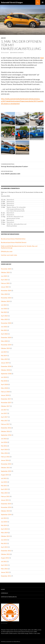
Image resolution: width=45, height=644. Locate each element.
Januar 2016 (5, 460)
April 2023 (4, 316)
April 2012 (4, 565)
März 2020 (4, 341)
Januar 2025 (5, 287)
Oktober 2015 (5, 468)
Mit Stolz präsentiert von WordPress (10, 642)
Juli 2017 (4, 410)
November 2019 (6, 345)
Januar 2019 (5, 363)
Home (3, 589)
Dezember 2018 (6, 366)
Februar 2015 (5, 496)
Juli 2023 (4, 305)
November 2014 (6, 507)
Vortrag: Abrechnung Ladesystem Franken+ (22, 165)
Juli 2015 (4, 478)
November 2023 (6, 298)
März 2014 (4, 533)
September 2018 (6, 374)
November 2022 (6, 323)
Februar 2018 (5, 392)
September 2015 (6, 471)
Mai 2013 (4, 543)
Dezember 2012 (6, 551)
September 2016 (6, 435)
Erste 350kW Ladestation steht (22, 172)
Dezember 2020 (6, 337)
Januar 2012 (5, 572)
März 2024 (4, 294)
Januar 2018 (5, 395)
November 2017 (6, 402)
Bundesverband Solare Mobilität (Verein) (14, 242)
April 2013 (4, 547)
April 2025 (4, 280)
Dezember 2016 (6, 428)
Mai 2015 (4, 486)
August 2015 (5, 475)
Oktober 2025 (5, 272)
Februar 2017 (5, 424)
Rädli (42, 58)
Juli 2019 (4, 352)
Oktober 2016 (5, 431)
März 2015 (4, 493)
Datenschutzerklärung (9, 597)
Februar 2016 (5, 457)
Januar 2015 (5, 500)
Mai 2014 (4, 525)
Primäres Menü (43, 2)
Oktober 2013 (5, 536)
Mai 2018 (4, 381)
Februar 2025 (5, 283)
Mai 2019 (4, 356)
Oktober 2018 (5, 370)
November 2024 (6, 290)
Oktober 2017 (5, 406)
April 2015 (4, 489)
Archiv (3, 38)
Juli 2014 (4, 518)
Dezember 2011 (6, 576)
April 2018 (4, 384)
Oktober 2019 (5, 348)
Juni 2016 (4, 442)
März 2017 (4, 421)
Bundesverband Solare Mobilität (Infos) (13, 239)
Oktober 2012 (5, 554)
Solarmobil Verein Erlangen (12, 2)
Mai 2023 (4, 312)
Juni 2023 (4, 309)
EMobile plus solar (7, 251)
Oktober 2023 (5, 301)
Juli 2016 (4, 439)
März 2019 (4, 359)
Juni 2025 (4, 276)
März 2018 (4, 388)
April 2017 (4, 417)
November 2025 (6, 269)
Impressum (4, 593)
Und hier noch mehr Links (9, 255)
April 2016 (4, 449)
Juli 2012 (4, 561)
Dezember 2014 (6, 504)
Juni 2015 (4, 482)
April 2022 (4, 334)
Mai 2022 (4, 330)
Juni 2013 (4, 540)
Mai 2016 (4, 446)
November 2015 (6, 464)
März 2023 (4, 319)
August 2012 (5, 558)
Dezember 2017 (6, 399)
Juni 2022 (4, 327)
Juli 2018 (4, 377)
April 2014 (4, 529)
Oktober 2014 (5, 511)
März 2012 (4, 569)
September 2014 (6, 514)
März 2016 (4, 453)
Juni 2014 (4, 522)
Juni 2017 (4, 413)
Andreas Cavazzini (18, 53)
